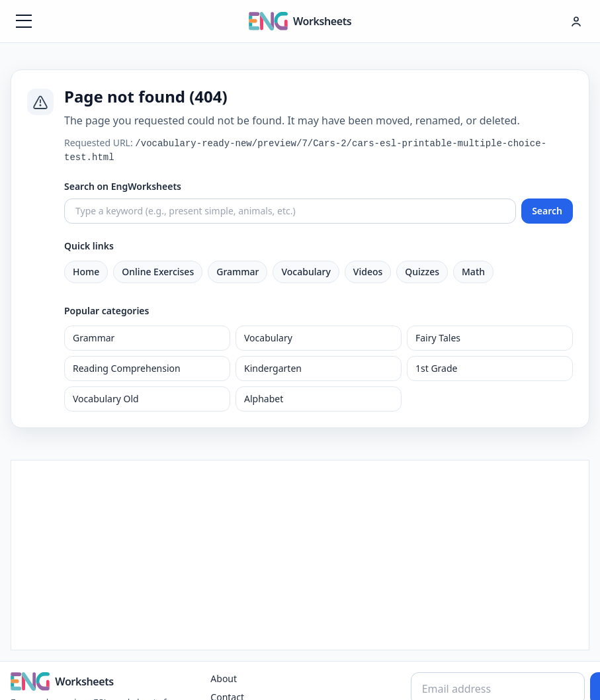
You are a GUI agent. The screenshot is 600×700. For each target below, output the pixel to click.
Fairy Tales (438, 338)
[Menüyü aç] (24, 21)
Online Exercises (158, 272)
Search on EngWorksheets (123, 186)
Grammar (237, 272)
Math (473, 272)
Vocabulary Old (106, 399)
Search (547, 211)
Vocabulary (306, 272)
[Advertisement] (300, 553)
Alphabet (264, 399)
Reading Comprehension (127, 368)
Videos (368, 272)
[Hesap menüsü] (576, 21)
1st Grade (436, 368)
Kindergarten (273, 368)
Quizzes (422, 272)
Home (86, 272)
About (224, 678)
